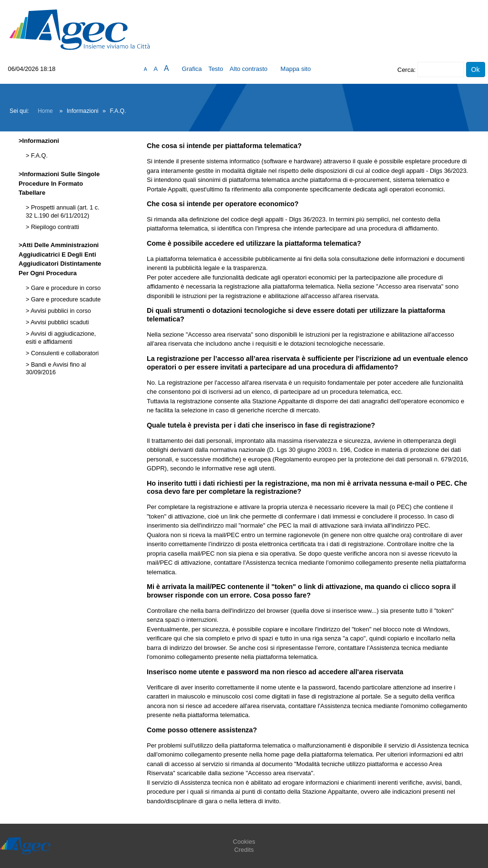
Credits (244, 850)
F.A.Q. (38, 156)
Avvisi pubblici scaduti (59, 322)
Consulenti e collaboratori (64, 353)
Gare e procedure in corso (65, 288)
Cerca (406, 70)
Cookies (244, 842)
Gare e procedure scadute (65, 299)
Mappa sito (296, 69)
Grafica (192, 69)
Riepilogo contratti (54, 227)
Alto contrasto (249, 69)
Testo (216, 69)
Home (45, 111)
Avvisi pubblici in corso (60, 311)
